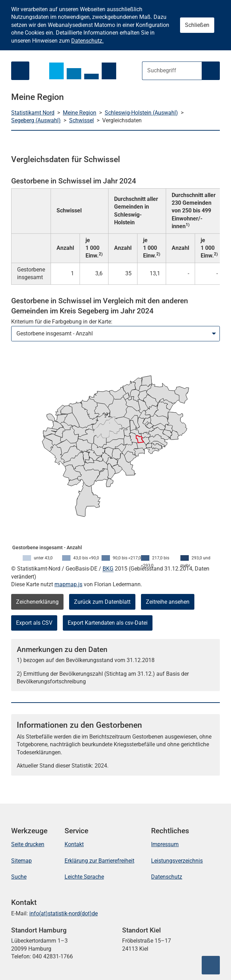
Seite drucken (28, 844)
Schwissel (81, 120)
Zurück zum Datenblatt (102, 602)
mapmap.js (68, 584)
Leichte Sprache (84, 877)
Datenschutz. (87, 41)
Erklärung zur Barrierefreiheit (99, 861)
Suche (19, 877)
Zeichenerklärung (37, 602)
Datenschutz (167, 877)
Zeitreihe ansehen (168, 602)
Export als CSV (34, 623)
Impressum (165, 844)
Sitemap (21, 861)
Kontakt (74, 844)
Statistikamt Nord (33, 113)
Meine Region (80, 113)
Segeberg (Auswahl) (36, 120)
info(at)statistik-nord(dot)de (64, 913)
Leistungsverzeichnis (177, 861)
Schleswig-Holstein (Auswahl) (141, 113)
